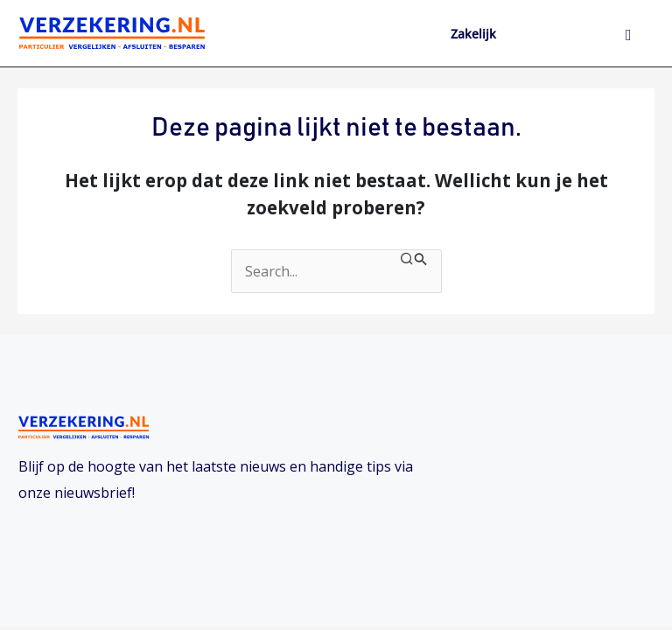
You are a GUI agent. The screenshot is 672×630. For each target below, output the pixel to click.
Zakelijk (473, 34)
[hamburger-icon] (629, 36)
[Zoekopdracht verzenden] (414, 260)
